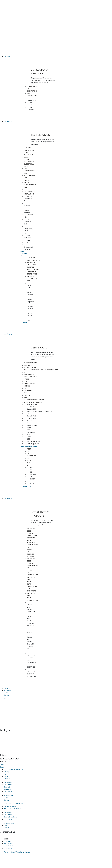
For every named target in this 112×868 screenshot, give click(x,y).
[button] (58, 56)
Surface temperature (33, 268)
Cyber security (31, 377)
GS (28, 458)
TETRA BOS (28, 391)
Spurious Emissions (31, 264)
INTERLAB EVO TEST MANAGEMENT (33, 674)
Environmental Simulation (31, 193)
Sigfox (27, 386)
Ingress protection (32, 277)
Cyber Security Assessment (29, 159)
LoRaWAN (28, 365)
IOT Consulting (32, 94)
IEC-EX (30, 461)
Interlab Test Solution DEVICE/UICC (32, 532)
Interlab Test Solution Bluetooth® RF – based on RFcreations (33, 567)
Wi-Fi (29, 465)
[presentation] (14, 746)
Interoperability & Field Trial (28, 231)
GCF (25, 393)
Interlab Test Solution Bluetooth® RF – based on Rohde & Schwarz (31, 624)
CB (28, 454)
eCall (26, 381)
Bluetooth (29, 155)
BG (28, 451)
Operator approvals (33, 402)
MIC (29, 463)
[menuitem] (58, 699)
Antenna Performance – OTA (30, 150)
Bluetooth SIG (30, 368)
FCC (25, 388)
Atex (29, 449)
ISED (25, 398)
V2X (25, 189)
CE (25, 372)
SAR (25, 187)
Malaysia (6, 730)
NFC (29, 281)
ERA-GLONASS (29, 384)
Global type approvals (34, 400)
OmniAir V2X (29, 374)
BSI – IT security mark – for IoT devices (41, 370)
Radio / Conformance (30, 184)
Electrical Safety (29, 165)
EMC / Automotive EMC (29, 171)
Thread (27, 395)
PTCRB (26, 379)
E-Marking (32, 456)
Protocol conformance (33, 259)
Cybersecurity (34, 86)
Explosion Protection (32, 273)
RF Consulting (32, 90)
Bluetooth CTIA (31, 363)
